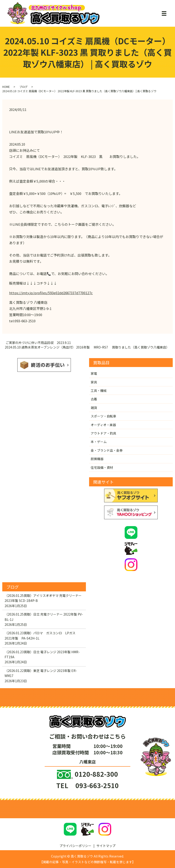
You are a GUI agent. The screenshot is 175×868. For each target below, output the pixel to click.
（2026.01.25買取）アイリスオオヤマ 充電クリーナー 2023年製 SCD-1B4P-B (43, 598)
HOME (6, 87)
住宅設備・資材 (102, 467)
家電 (94, 373)
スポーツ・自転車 (103, 416)
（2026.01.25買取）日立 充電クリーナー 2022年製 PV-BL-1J (44, 617)
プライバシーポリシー (75, 846)
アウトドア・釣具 (103, 433)
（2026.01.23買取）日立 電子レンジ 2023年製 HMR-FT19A (42, 654)
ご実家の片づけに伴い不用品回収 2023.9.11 (38, 343)
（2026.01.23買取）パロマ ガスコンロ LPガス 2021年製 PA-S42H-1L (42, 635)
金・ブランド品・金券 (107, 450)
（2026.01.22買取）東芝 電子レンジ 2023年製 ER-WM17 (41, 673)
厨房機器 (97, 459)
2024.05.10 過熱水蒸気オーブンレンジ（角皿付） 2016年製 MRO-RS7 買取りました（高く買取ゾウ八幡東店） (87, 347)
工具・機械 (99, 391)
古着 (94, 399)
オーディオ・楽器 (103, 425)
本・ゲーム (99, 442)
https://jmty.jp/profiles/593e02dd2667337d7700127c (51, 293)
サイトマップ (106, 846)
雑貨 (94, 408)
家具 (94, 382)
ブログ (23, 87)
